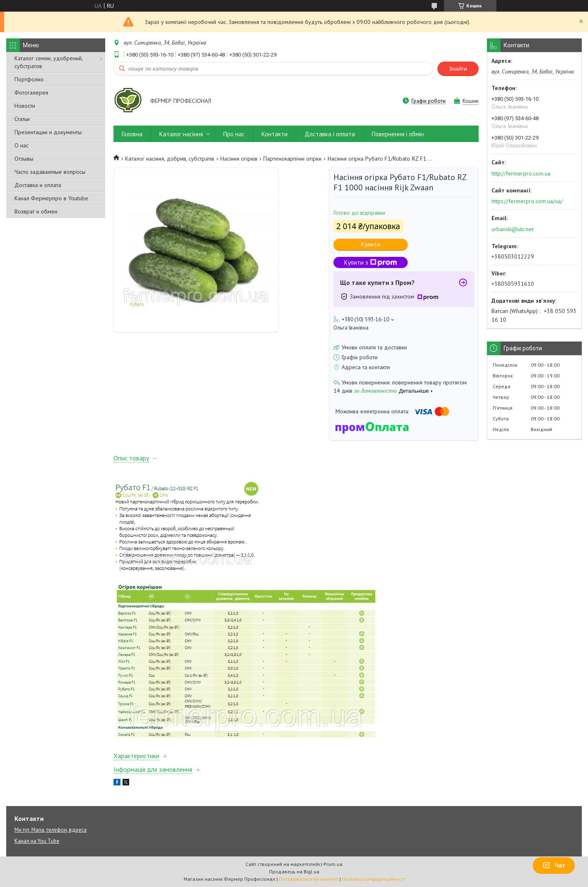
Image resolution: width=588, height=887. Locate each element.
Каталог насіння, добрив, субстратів (170, 159)
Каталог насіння (181, 134)
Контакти (275, 134)
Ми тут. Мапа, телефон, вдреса (51, 830)
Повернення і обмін (398, 134)
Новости (25, 106)
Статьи (22, 119)
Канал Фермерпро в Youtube (51, 198)
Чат (554, 866)
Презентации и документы (48, 132)
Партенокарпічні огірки (292, 159)
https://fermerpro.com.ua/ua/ (527, 201)
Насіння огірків (239, 159)
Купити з (371, 262)
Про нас (234, 134)
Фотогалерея (31, 92)
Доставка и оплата (38, 185)
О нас (21, 145)
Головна (132, 134)
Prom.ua (333, 864)
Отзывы (24, 159)
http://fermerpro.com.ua (521, 173)
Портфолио (29, 79)
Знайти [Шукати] (458, 69)
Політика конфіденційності (373, 879)
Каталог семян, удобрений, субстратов (48, 62)
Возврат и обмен (36, 211)
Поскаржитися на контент (309, 879)
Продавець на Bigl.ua (294, 872)
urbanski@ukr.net (512, 229)
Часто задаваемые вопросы (50, 172)
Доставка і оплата (330, 134)
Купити (371, 244)
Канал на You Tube (37, 841)
